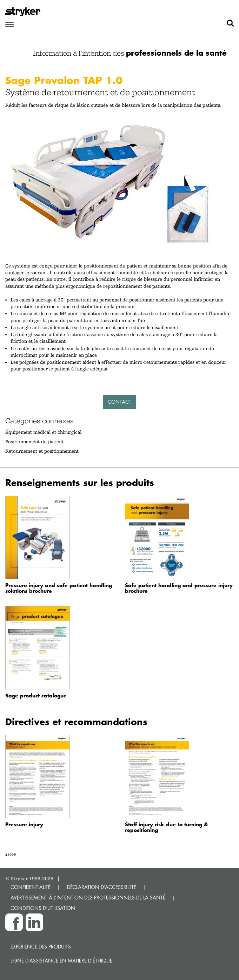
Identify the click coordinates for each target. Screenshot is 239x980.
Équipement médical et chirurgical (43, 432)
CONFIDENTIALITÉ (31, 887)
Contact (119, 402)
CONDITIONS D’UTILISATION (43, 908)
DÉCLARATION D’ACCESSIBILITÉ (102, 887)
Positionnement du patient (34, 442)
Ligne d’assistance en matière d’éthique (61, 961)
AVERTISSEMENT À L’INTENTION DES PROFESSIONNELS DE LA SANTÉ (88, 898)
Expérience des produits (41, 947)
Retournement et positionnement (42, 451)
